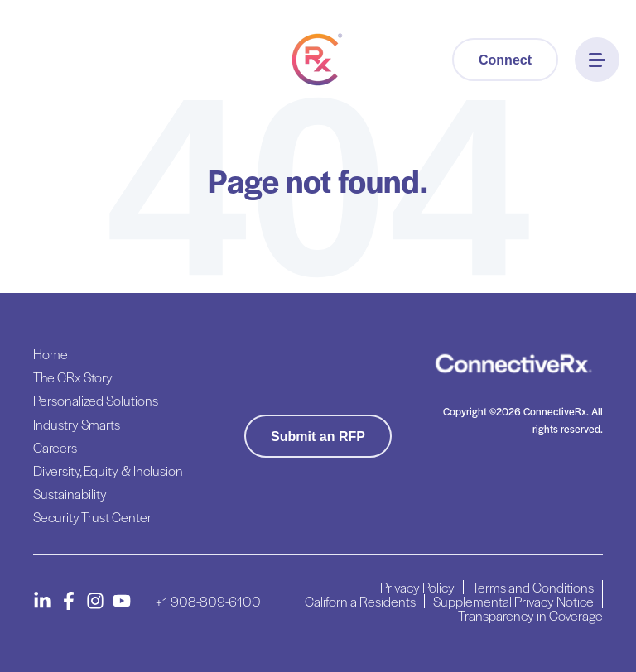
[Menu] (597, 60)
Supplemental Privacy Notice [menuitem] (513, 601)
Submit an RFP (318, 437)
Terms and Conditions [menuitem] (533, 587)
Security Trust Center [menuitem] (92, 517)
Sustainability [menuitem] (70, 494)
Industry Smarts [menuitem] (77, 424)
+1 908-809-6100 (208, 601)
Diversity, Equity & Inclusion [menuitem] (108, 470)
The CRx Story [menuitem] (73, 377)
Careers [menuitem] (55, 447)
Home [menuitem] (51, 354)
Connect (505, 60)
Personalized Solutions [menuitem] (96, 400)
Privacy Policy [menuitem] (417, 587)
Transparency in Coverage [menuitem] (530, 615)
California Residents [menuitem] (360, 601)
